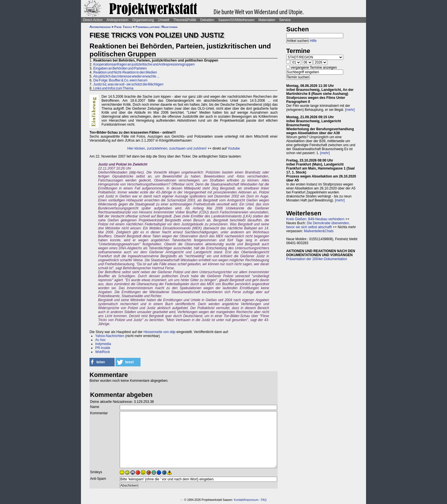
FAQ (264, 500)
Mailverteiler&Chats (319, 231)
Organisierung (143, 20)
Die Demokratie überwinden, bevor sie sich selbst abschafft (318, 225)
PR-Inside (103, 348)
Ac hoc (100, 340)
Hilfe (313, 41)
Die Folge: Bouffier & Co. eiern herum (120, 80)
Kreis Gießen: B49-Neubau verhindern (315, 219)
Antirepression (118, 20)
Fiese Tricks (123, 27)
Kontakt (239, 500)
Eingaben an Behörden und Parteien (120, 68)
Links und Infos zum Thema (113, 88)
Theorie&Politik (185, 20)
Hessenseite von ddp (159, 332)
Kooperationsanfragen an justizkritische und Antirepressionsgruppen (144, 64)
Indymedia (103, 344)
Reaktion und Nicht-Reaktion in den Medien (125, 72)
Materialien (267, 20)
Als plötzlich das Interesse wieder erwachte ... (126, 76)
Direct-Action (93, 20)
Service (285, 20)
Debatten (207, 20)
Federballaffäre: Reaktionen (157, 27)
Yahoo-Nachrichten (110, 336)
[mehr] (350, 110)
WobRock (103, 352)
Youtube (234, 148)
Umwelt (164, 20)
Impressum (251, 500)
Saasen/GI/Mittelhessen (236, 20)
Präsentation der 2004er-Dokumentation (317, 259)
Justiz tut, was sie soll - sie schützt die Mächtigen (128, 84)
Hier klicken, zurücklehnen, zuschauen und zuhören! (167, 148)
